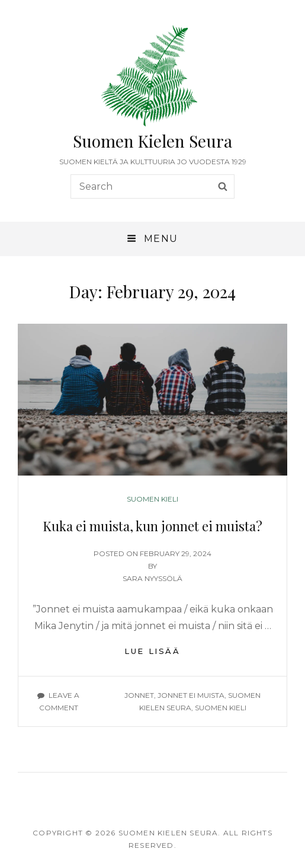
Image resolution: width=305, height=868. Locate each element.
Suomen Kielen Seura (152, 141)
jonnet (139, 695)
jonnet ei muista (191, 695)
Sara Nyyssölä (152, 578)
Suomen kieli (152, 499)
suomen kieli (221, 708)
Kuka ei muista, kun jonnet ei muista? (152, 526)
